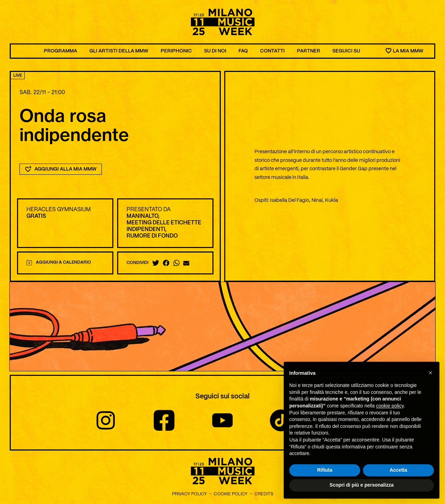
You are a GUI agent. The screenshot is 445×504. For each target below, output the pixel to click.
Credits (264, 494)
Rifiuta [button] (325, 484)
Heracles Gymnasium (59, 210)
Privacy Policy (189, 494)
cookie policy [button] (390, 420)
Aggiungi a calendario (59, 263)
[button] (430, 387)
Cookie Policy (231, 494)
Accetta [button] (399, 484)
